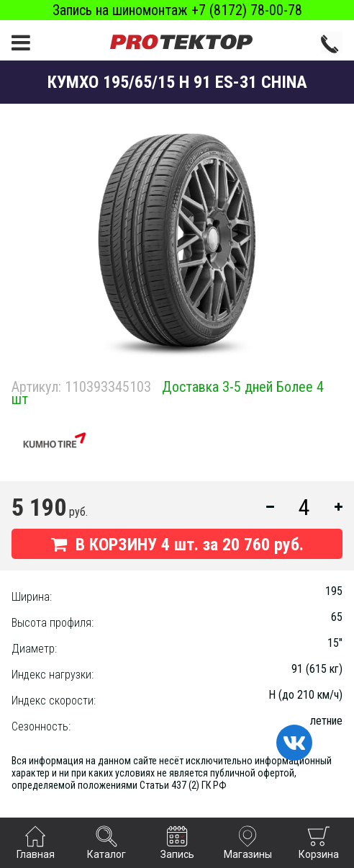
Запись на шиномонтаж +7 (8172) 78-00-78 (177, 10)
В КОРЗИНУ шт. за (177, 545)
